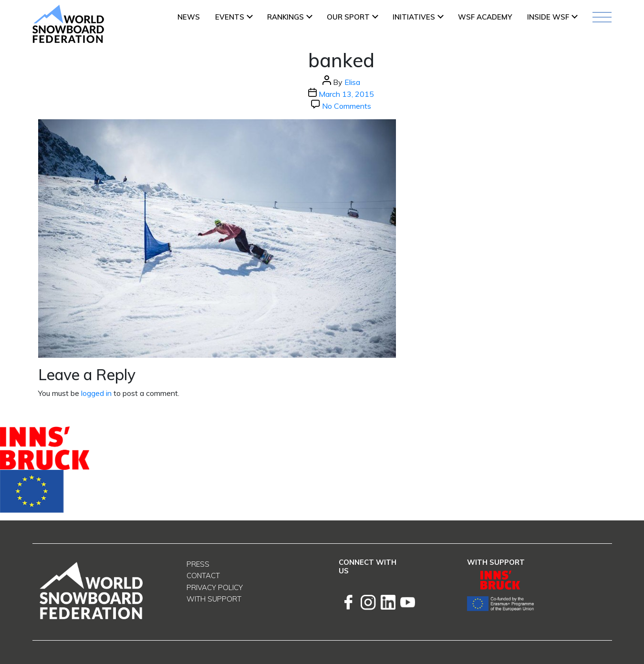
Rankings (286, 17)
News (189, 17)
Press (198, 564)
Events (230, 17)
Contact (203, 576)
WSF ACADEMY (485, 17)
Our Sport (348, 17)
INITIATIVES (414, 17)
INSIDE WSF (548, 17)
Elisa (352, 82)
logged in (96, 393)
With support (214, 599)
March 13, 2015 (346, 94)
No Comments (347, 106)
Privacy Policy (215, 587)
